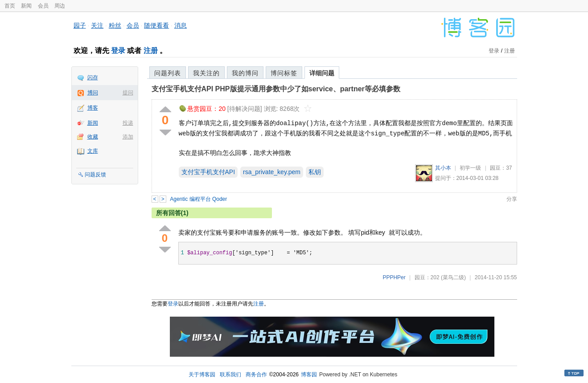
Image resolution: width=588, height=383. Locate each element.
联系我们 (230, 375)
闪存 (93, 77)
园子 (80, 25)
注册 (151, 51)
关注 (97, 25)
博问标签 (284, 73)
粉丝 (115, 25)
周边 (60, 6)
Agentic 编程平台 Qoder (198, 199)
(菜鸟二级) (453, 277)
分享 (512, 199)
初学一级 (470, 168)
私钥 (315, 172)
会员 (43, 6)
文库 (93, 151)
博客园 (309, 375)
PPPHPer (394, 277)
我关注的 (206, 73)
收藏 (93, 137)
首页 (10, 6)
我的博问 (245, 73)
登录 (118, 51)
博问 (93, 93)
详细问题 (322, 73)
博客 (93, 108)
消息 (181, 25)
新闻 (26, 6)
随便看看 (156, 25)
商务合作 (256, 375)
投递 (128, 123)
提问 (128, 93)
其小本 (443, 168)
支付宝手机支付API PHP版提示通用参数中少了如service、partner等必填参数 (276, 89)
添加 (128, 137)
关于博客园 (202, 375)
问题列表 (168, 73)
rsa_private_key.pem (272, 172)
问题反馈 (95, 175)
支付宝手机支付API (208, 172)
